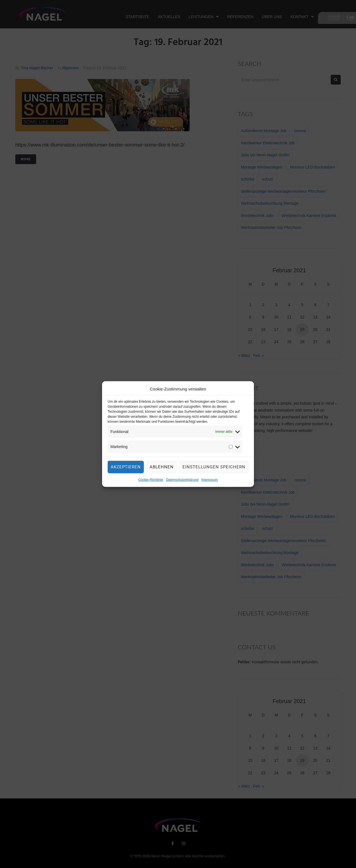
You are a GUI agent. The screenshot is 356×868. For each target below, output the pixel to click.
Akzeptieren (126, 471)
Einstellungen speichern (214, 471)
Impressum (210, 483)
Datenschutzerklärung (182, 483)
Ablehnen (162, 471)
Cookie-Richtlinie (151, 483)
